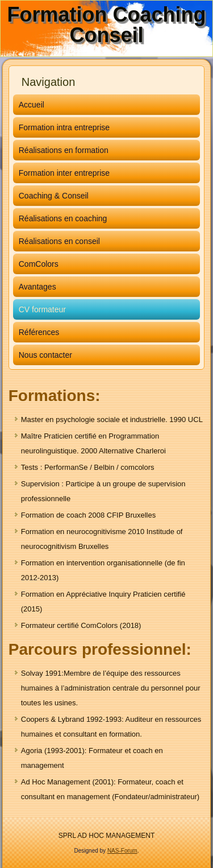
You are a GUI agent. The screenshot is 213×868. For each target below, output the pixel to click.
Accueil (32, 105)
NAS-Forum (122, 851)
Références (39, 332)
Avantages (37, 287)
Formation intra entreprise (64, 127)
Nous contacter (45, 355)
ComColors (39, 264)
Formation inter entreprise (64, 173)
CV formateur (42, 309)
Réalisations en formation (64, 150)
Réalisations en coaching (63, 218)
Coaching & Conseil (54, 196)
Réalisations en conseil (59, 241)
